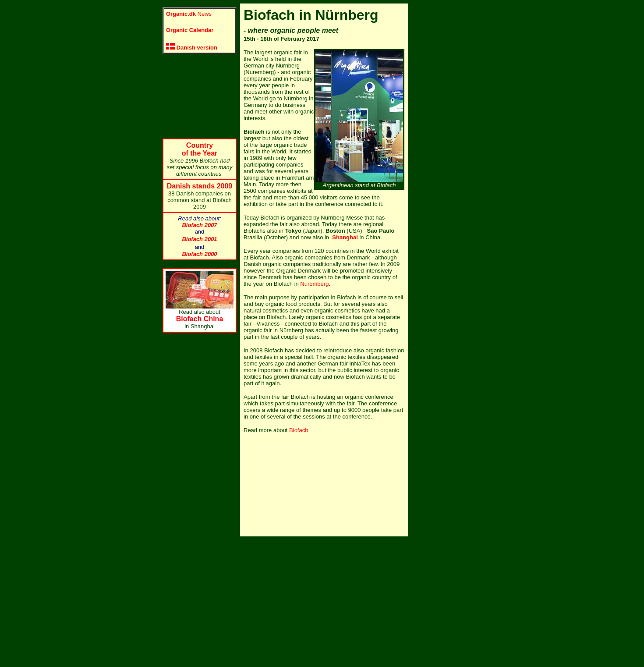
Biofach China (200, 319)
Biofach (299, 430)
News (189, 14)
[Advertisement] (198, 96)
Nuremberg (314, 284)
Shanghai (345, 237)
